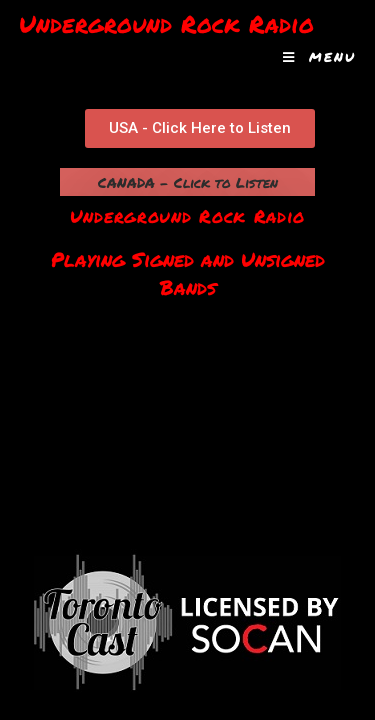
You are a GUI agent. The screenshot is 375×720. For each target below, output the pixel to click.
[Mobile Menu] (319, 57)
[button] (200, 128)
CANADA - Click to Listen (188, 182)
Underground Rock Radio (166, 23)
